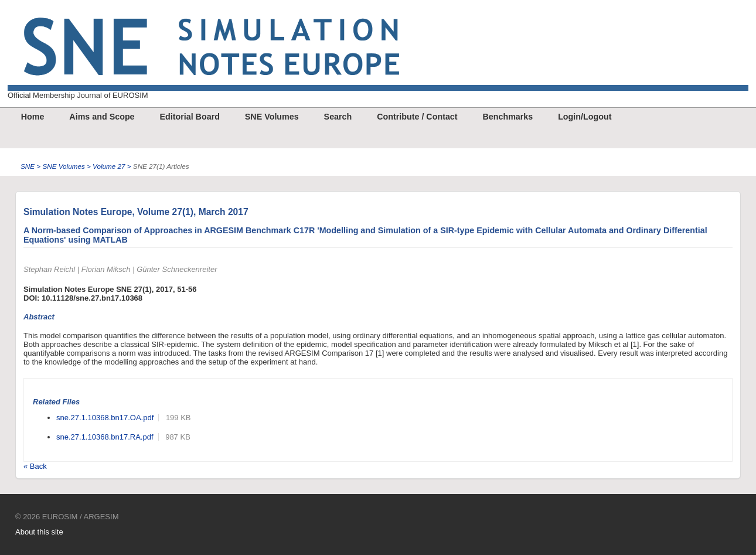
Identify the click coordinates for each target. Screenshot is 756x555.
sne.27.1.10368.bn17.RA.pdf (105, 437)
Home (33, 117)
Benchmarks (508, 117)
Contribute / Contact (417, 117)
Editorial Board (189, 117)
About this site (39, 532)
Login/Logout (585, 117)
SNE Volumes (272, 117)
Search (338, 117)
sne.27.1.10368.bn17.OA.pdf (105, 418)
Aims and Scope (102, 117)
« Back (35, 466)
